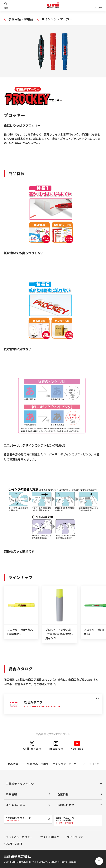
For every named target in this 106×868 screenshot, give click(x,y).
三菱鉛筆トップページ (20, 784)
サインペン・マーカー (57, 19)
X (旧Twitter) (32, 746)
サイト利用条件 (50, 837)
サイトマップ (75, 837)
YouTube (77, 746)
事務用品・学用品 (21, 19)
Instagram (56, 746)
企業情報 (63, 794)
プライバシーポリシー (19, 837)
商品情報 (13, 764)
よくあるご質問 (16, 805)
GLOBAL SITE (14, 843)
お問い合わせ (66, 805)
